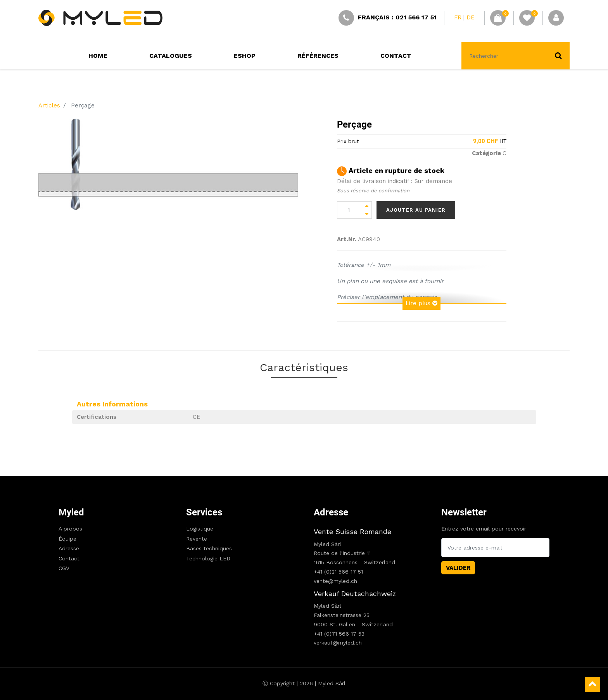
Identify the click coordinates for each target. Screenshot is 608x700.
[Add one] (367, 206)
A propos (70, 529)
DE (471, 17)
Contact (69, 558)
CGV (64, 568)
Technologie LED (208, 558)
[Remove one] (367, 214)
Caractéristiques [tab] (304, 367)
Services (204, 512)
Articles (49, 105)
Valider (458, 568)
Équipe (67, 539)
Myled (71, 512)
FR (458, 17)
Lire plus (421, 303)
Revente (197, 539)
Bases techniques (209, 548)
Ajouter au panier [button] (416, 210)
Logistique (200, 529)
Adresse (69, 548)
